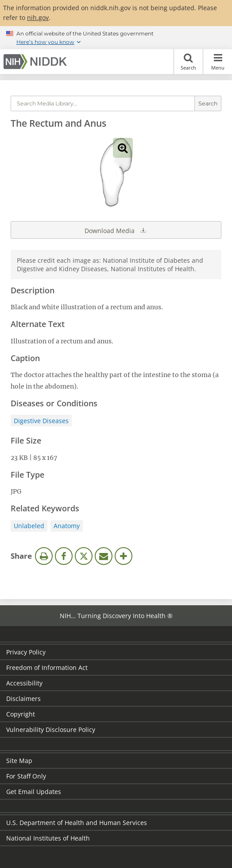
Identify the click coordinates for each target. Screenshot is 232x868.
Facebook (64, 556)
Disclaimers (23, 699)
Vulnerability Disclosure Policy (51, 730)
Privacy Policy (26, 652)
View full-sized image (123, 148)
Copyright (21, 714)
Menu (218, 62)
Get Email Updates (34, 792)
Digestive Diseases (41, 421)
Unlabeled (29, 526)
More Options (124, 556)
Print (44, 556)
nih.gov (38, 18)
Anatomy (67, 526)
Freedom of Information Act (47, 668)
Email (104, 556)
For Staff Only (26, 776)
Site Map (19, 761)
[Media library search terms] (103, 103)
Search (188, 62)
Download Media (116, 230)
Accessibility (24, 683)
